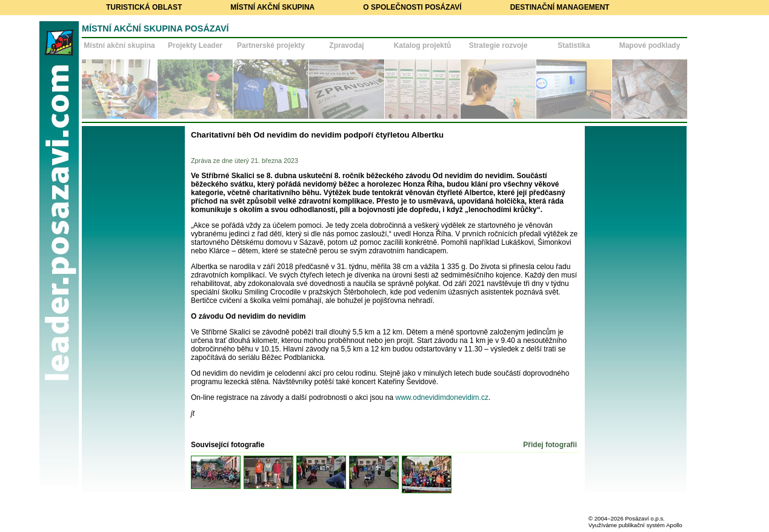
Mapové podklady (650, 45)
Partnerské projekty (271, 45)
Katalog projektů (423, 45)
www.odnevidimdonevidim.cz (442, 397)
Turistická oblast (144, 7)
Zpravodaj (346, 45)
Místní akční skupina (272, 7)
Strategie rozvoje (498, 45)
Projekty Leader (195, 45)
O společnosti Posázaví (412, 7)
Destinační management (560, 7)
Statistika (574, 45)
